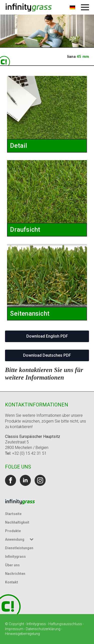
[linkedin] (25, 480)
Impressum (14, 629)
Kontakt (12, 582)
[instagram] (40, 480)
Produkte (13, 531)
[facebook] (11, 480)
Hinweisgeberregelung (22, 634)
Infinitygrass (15, 557)
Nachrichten (15, 574)
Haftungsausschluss (65, 624)
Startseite (13, 514)
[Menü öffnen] (85, 7)
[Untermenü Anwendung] (32, 539)
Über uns (12, 565)
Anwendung (15, 539)
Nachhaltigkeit (17, 522)
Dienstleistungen (19, 548)
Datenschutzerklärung (43, 629)
